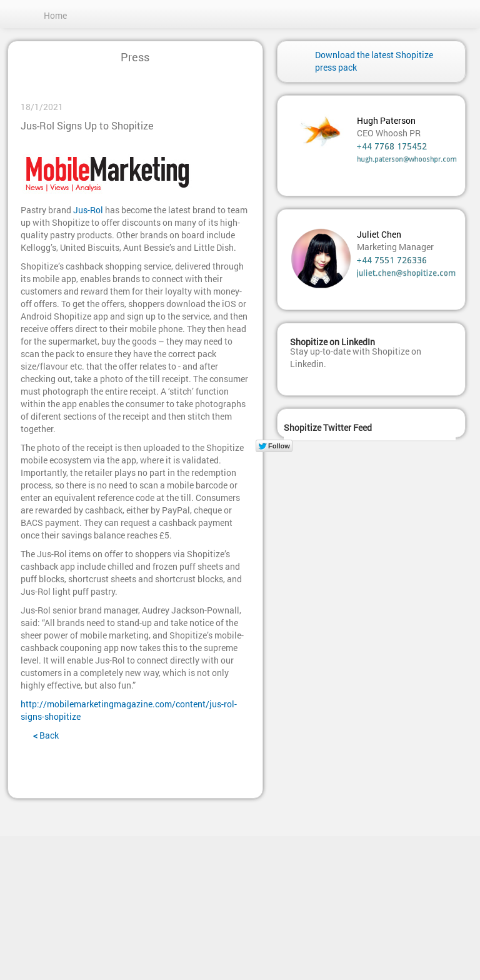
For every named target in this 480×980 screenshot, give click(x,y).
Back (46, 735)
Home (55, 15)
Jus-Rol (88, 210)
